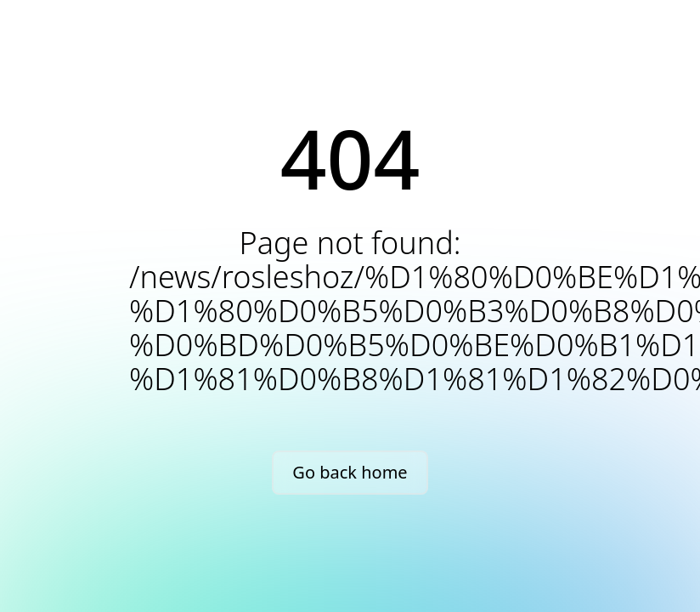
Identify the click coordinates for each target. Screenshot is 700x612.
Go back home (350, 472)
